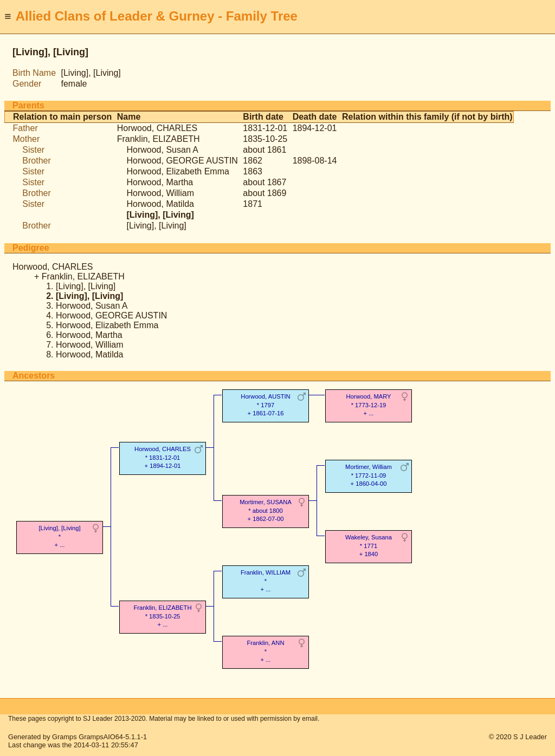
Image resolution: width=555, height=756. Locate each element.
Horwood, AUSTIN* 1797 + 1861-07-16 (265, 405)
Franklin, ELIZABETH (159, 139)
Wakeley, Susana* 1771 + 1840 (369, 546)
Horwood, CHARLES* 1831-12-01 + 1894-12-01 (163, 457)
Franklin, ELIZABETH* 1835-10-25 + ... (163, 616)
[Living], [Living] (156, 226)
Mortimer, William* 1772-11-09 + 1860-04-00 (369, 475)
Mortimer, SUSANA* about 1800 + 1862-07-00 (266, 510)
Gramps (64, 737)
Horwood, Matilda (160, 204)
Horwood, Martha (160, 182)
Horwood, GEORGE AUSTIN (182, 161)
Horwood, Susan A (162, 150)
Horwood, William (160, 193)
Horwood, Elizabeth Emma (178, 171)
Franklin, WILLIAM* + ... (266, 581)
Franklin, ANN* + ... (265, 651)
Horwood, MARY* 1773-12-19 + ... (368, 405)
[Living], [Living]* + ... (59, 536)
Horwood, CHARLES (157, 128)
